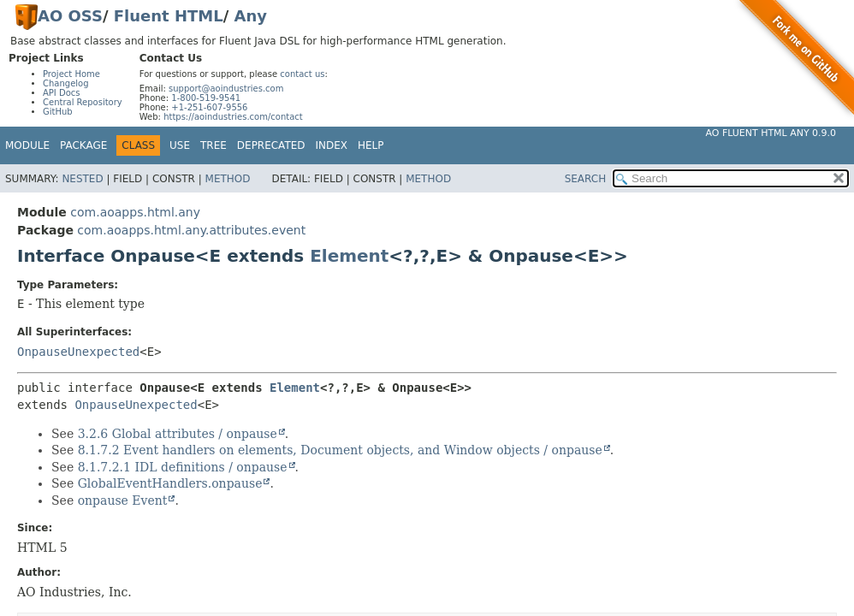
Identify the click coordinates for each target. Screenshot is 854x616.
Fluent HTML (169, 16)
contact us (302, 74)
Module (27, 145)
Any (251, 16)
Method (228, 179)
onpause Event (123, 500)
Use (180, 145)
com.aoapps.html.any (135, 212)
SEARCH (586, 179)
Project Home (71, 74)
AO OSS (70, 16)
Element (349, 256)
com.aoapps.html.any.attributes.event (191, 230)
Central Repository (83, 102)
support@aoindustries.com (226, 89)
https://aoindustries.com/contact (233, 117)
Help (371, 145)
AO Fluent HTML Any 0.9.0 (771, 133)
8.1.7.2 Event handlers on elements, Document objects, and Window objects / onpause (340, 450)
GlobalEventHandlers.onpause (170, 483)
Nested (82, 179)
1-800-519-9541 (206, 98)
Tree (213, 145)
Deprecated (271, 145)
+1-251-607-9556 (209, 107)
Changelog (66, 83)
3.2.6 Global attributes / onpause (178, 434)
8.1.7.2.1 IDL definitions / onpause (183, 467)
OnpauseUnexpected (78, 352)
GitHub (58, 112)
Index (332, 145)
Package (83, 145)
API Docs (62, 93)
